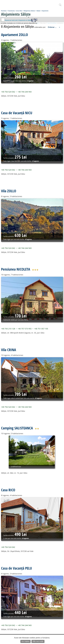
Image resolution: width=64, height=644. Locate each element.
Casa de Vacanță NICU (17, 113)
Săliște (38, 11)
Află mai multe (38, 641)
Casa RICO (8, 490)
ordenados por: (40, 27)
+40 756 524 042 (8, 92)
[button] (35, 20)
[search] (60, 6)
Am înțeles (26, 641)
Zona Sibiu (19, 11)
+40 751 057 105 (41, 329)
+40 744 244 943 (25, 92)
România (4, 11)
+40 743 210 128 (8, 329)
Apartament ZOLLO (14, 35)
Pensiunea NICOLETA (16, 269)
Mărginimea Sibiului (29, 11)
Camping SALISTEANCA (17, 428)
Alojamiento (45, 11)
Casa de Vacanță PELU (16, 568)
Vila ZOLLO (9, 191)
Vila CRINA (9, 350)
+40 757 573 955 (25, 329)
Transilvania (11, 11)
